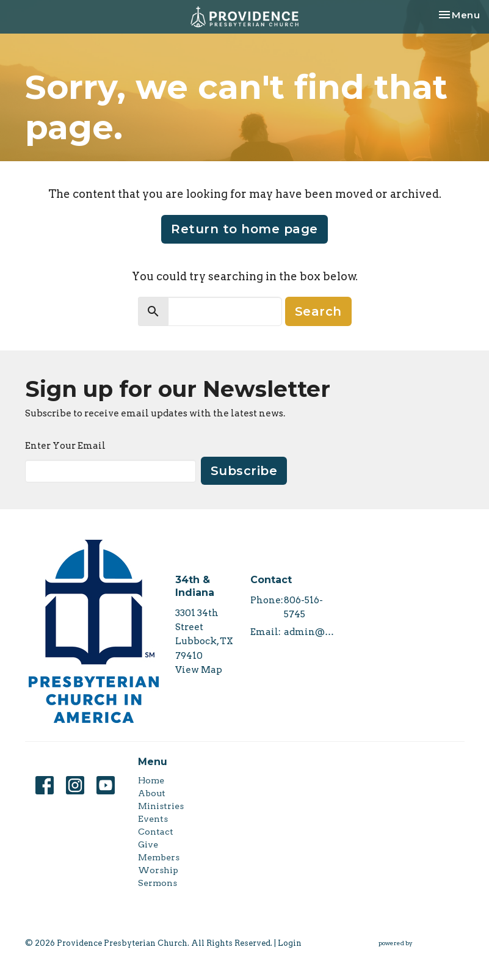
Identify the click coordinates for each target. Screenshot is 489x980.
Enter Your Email (65, 446)
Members (159, 857)
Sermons (158, 883)
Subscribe (244, 471)
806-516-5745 (303, 607)
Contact (156, 832)
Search (318, 311)
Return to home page (245, 229)
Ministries (161, 806)
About (152, 793)
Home (151, 780)
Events (153, 819)
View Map (199, 670)
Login (290, 943)
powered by (422, 943)
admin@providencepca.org (311, 632)
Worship (158, 870)
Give (148, 844)
